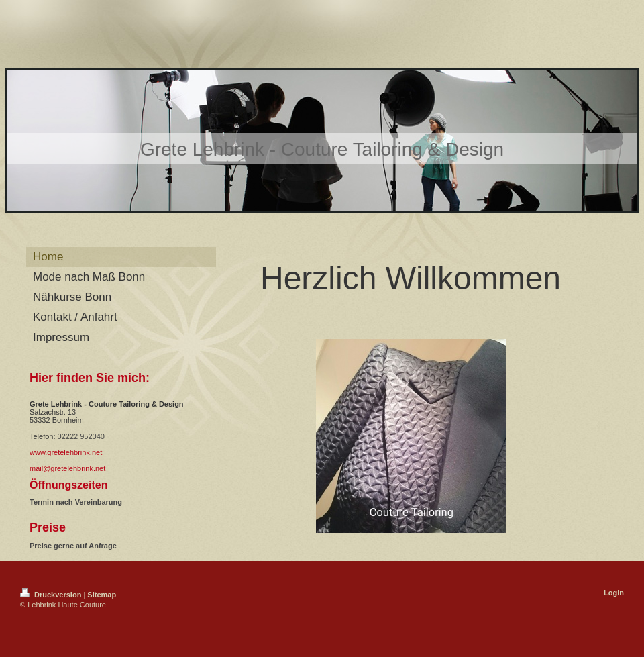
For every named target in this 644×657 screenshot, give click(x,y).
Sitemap (102, 595)
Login (614, 593)
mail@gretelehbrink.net (67, 468)
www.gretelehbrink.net (66, 452)
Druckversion (52, 595)
